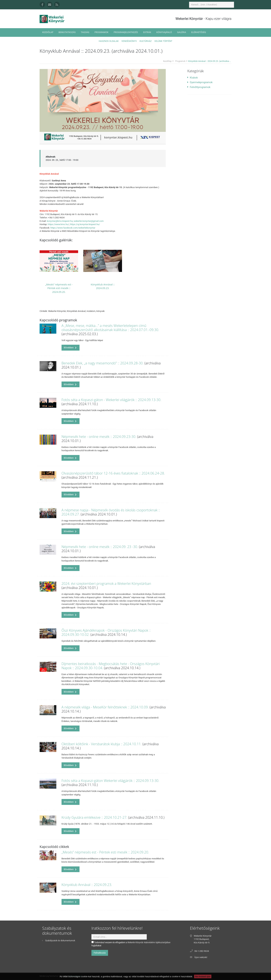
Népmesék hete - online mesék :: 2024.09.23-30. (99, 437)
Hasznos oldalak (109, 41)
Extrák (147, 32)
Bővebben (70, 348)
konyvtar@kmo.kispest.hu (60, 221)
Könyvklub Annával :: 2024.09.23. (87, 885)
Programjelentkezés (126, 32)
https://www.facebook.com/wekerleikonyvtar (73, 228)
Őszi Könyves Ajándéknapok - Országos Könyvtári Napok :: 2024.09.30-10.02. (106, 632)
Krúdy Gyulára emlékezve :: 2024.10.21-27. (94, 817)
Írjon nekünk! (201, 957)
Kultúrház (146, 41)
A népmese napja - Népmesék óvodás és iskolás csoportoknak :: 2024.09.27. (111, 512)
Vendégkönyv (129, 41)
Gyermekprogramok (200, 82)
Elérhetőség (199, 32)
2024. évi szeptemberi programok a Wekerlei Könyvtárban (106, 584)
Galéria (182, 32)
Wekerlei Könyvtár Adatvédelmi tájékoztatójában (149, 942)
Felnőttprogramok (199, 87)
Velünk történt (163, 41)
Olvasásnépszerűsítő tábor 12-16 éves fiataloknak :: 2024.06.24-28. (113, 473)
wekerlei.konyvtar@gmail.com (89, 221)
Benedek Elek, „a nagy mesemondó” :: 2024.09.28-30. (103, 363)
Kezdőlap (48, 32)
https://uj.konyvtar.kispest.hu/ (85, 224)
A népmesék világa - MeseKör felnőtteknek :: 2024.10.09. (105, 707)
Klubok (193, 78)
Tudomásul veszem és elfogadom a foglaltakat (131, 944)
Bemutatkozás (67, 32)
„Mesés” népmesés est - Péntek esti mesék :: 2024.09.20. (59, 288)
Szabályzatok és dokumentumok (59, 941)
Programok (102, 32)
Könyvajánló (164, 32)
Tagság (85, 32)
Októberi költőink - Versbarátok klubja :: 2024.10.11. (102, 744)
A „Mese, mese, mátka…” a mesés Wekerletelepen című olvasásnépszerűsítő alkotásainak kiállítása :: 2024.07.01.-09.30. (110, 328)
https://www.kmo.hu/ (59, 224)
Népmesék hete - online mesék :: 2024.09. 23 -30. (100, 547)
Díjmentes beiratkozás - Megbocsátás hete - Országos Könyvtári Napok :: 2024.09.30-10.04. (111, 666)
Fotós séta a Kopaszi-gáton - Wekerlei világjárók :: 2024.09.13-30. (111, 400)
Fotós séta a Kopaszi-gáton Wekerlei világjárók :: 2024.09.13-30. (110, 781)
